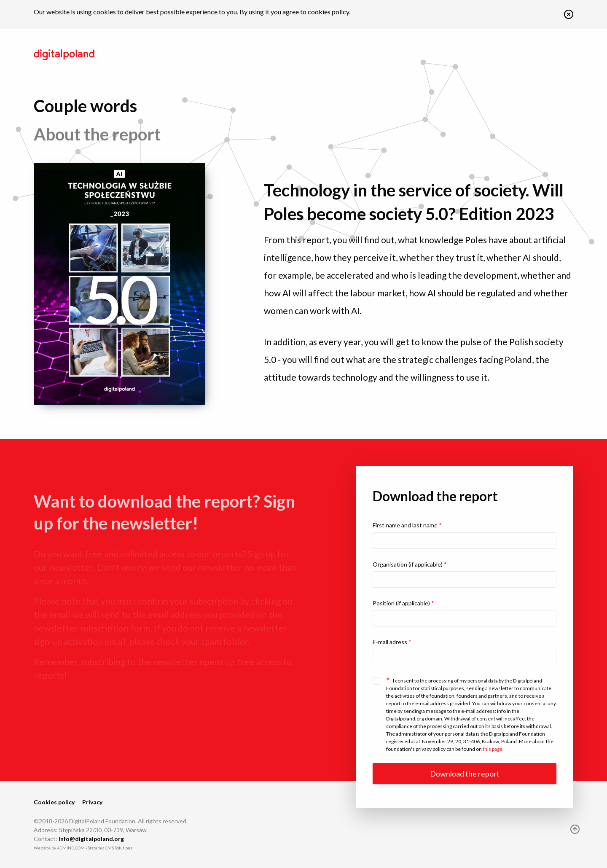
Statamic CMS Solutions (110, 848)
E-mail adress (392, 642)
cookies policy (328, 12)
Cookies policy (54, 802)
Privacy (92, 802)
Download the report (465, 774)
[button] (569, 16)
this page (493, 749)
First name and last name (407, 525)
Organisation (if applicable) (410, 564)
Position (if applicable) (403, 603)
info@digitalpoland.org (91, 839)
